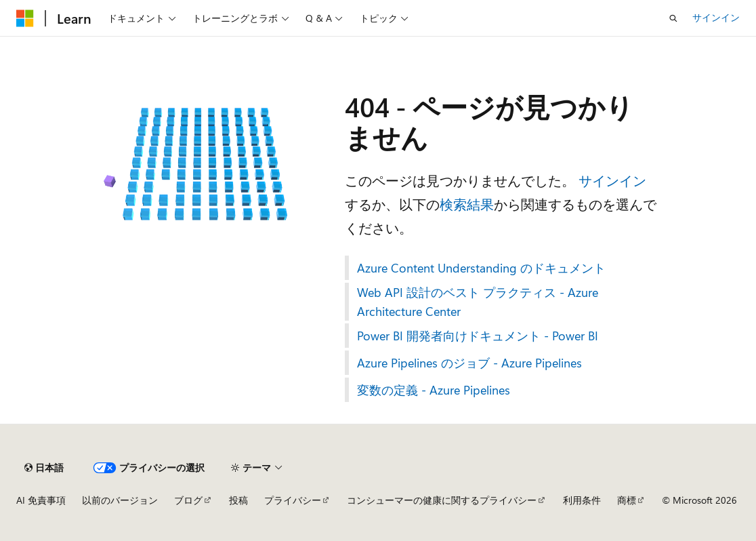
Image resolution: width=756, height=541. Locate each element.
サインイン (716, 17)
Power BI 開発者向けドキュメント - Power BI (478, 336)
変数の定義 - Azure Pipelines (434, 390)
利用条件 (582, 500)
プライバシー (293, 500)
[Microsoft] (25, 18)
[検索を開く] (673, 18)
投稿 (238, 500)
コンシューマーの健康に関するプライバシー (442, 500)
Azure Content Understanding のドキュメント (481, 268)
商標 (627, 500)
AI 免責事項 (41, 500)
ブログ (188, 500)
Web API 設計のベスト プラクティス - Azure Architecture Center (478, 302)
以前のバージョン (120, 500)
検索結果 (467, 204)
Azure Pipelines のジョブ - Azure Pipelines (469, 363)
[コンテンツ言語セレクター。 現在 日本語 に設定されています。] (44, 468)
